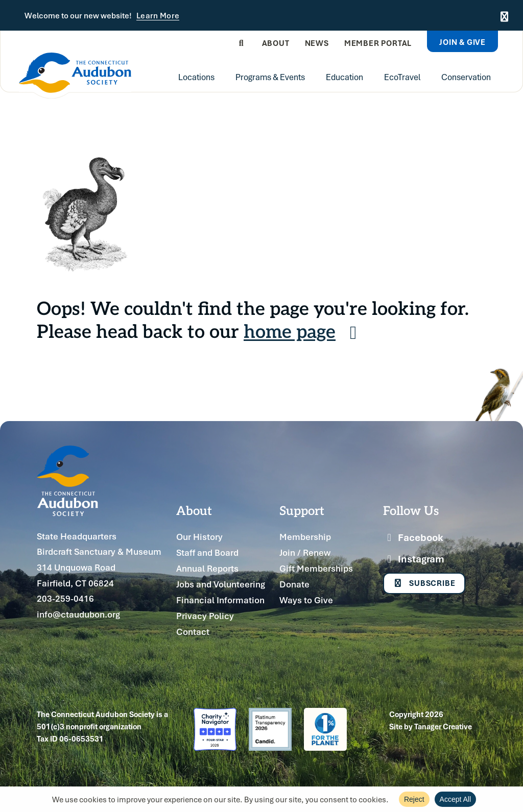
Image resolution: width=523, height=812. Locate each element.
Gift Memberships (316, 568)
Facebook (413, 537)
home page (304, 330)
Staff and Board (207, 552)
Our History (199, 537)
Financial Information (220, 600)
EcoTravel (402, 77)
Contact (193, 632)
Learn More (158, 16)
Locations (196, 77)
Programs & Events (270, 77)
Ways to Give (306, 600)
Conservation (466, 77)
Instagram (414, 559)
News (317, 43)
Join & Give (462, 42)
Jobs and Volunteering (221, 584)
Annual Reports (207, 568)
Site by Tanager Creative (431, 726)
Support (302, 510)
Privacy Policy (205, 616)
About (276, 43)
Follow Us (411, 510)
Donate (294, 584)
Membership (305, 537)
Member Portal (378, 43)
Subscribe (424, 584)
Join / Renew (305, 552)
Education (344, 77)
